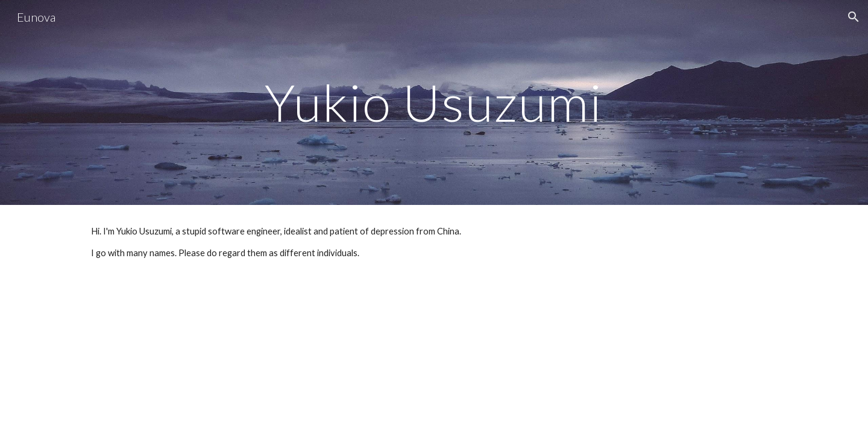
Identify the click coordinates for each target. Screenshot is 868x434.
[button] (854, 17)
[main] (434, 102)
